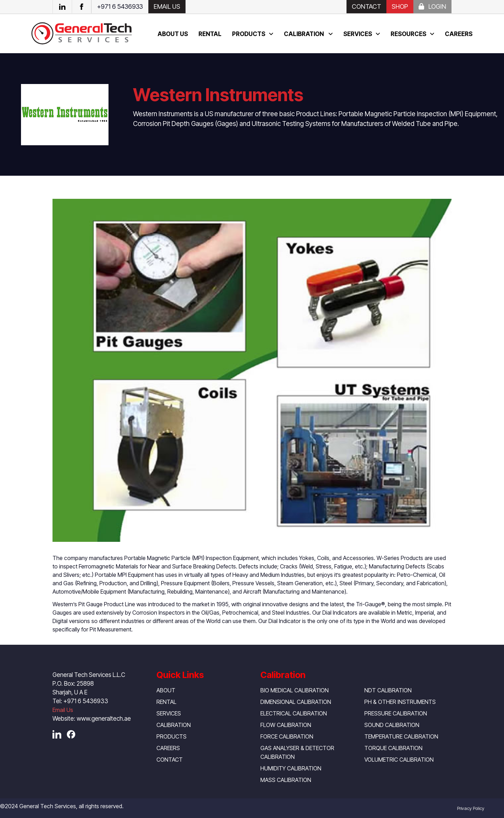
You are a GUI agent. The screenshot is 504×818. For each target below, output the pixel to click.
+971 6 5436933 (120, 6)
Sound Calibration (392, 725)
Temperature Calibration (401, 736)
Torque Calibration (393, 748)
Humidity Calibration (291, 768)
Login (432, 6)
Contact (366, 6)
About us (173, 34)
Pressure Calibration (396, 713)
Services (358, 34)
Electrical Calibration (294, 713)
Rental (210, 34)
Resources (408, 34)
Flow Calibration (286, 725)
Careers (459, 34)
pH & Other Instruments (400, 702)
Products (249, 34)
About (166, 690)
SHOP (400, 6)
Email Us (63, 710)
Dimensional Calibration (296, 702)
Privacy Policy (471, 808)
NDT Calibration (388, 690)
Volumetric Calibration (399, 760)
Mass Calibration (286, 780)
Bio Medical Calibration (295, 690)
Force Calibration (287, 736)
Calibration (304, 34)
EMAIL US (167, 6)
